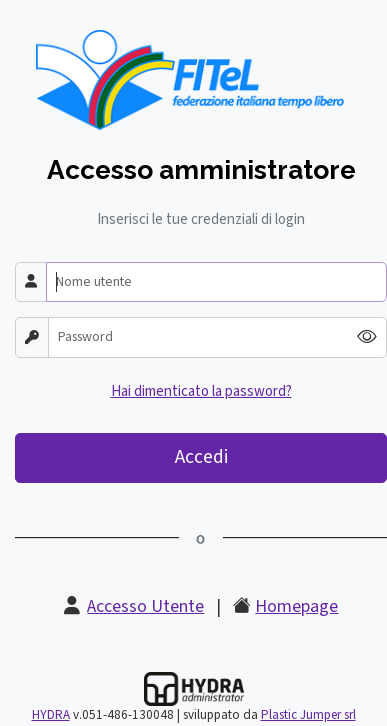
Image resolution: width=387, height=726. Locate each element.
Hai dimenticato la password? (201, 391)
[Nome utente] (216, 282)
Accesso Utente (145, 606)
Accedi (201, 457)
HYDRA (51, 715)
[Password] (198, 337)
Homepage (296, 606)
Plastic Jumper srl (308, 715)
